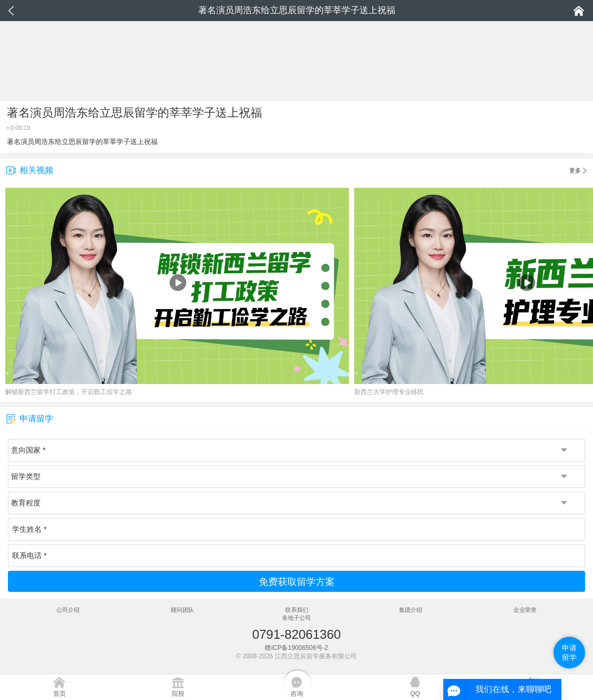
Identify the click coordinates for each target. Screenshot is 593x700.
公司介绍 (68, 610)
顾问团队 (182, 610)
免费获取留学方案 (297, 582)
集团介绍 (411, 610)
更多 (578, 171)
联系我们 (297, 610)
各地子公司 (296, 618)
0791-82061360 (296, 634)
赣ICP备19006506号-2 (296, 648)
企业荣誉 (525, 610)
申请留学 (569, 653)
